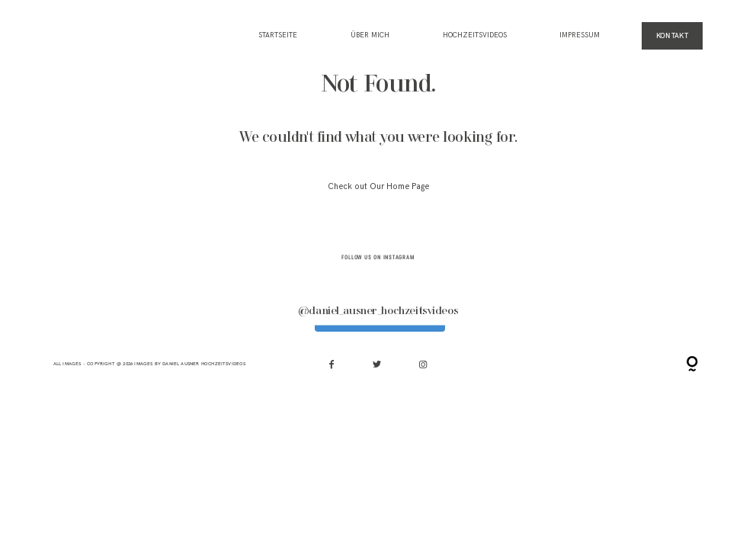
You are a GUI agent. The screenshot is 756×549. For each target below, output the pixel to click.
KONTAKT (672, 35)
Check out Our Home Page (378, 186)
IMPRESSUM (580, 36)
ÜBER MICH (370, 36)
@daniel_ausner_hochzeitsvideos (378, 311)
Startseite (278, 36)
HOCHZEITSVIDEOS (475, 36)
